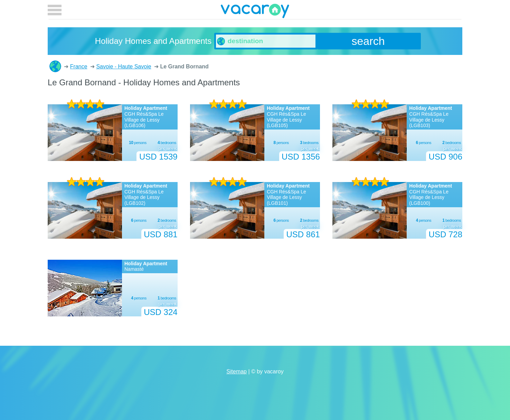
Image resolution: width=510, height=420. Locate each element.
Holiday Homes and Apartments (55, 66)
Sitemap (237, 371)
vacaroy (255, 12)
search (368, 41)
